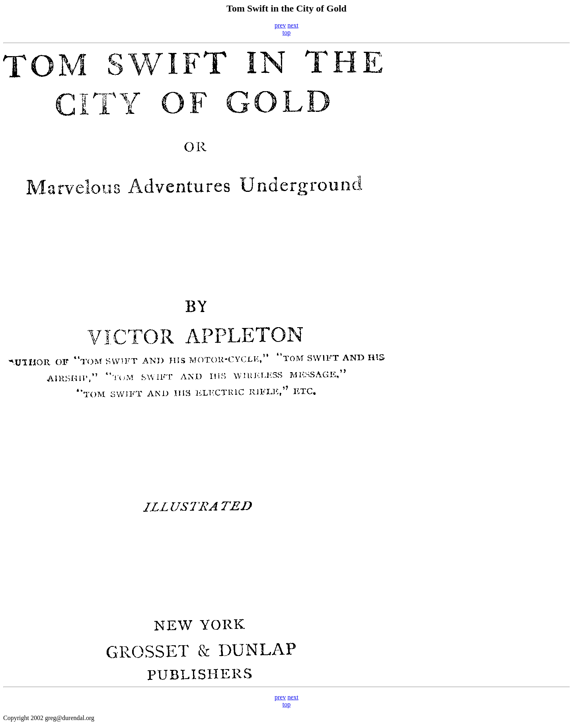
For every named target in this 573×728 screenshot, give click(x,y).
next (293, 25)
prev (280, 25)
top (286, 32)
